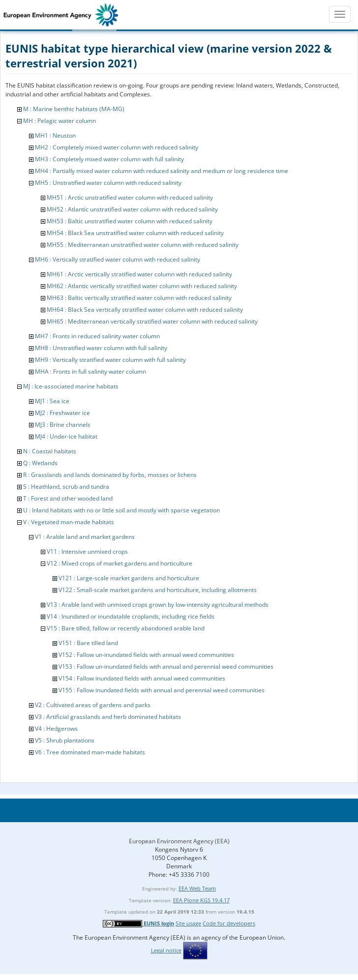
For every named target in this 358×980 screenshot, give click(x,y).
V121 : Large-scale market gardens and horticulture (129, 578)
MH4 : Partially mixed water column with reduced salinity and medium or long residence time (162, 171)
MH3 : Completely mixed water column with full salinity (109, 159)
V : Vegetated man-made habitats (69, 522)
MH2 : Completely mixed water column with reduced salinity (117, 147)
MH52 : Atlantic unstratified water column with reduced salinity (132, 209)
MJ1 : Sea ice (52, 401)
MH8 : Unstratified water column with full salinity (101, 348)
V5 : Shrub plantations (65, 740)
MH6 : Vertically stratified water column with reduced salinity (118, 259)
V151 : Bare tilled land (88, 643)
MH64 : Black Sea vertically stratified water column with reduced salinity (145, 310)
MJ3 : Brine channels (63, 425)
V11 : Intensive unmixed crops (87, 551)
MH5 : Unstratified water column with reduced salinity (108, 183)
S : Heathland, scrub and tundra (66, 487)
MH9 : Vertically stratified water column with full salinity (110, 360)
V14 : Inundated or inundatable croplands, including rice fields (131, 616)
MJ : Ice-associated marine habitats (71, 386)
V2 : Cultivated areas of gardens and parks (93, 705)
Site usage (188, 923)
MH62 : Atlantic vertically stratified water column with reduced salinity (142, 286)
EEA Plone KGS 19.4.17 (201, 900)
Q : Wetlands (40, 463)
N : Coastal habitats (50, 451)
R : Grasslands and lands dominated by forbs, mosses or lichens (110, 475)
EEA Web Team (197, 888)
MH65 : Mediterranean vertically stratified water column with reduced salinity (152, 321)
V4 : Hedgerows (56, 728)
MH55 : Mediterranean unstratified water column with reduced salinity (143, 245)
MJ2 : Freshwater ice (62, 413)
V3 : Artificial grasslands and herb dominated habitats (108, 717)
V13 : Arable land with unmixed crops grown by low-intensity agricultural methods (158, 605)
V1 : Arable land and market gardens (85, 537)
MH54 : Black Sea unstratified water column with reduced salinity (135, 233)
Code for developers (229, 923)
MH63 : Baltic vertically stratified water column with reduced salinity (139, 298)
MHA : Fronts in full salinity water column (90, 371)
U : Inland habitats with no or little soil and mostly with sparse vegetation (121, 510)
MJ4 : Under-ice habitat (66, 436)
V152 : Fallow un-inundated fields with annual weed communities (146, 655)
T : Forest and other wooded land (68, 498)
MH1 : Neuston (55, 135)
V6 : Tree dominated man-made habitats (90, 752)
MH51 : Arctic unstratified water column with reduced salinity (130, 197)
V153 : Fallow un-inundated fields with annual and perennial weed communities (166, 667)
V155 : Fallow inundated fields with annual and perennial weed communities (162, 690)
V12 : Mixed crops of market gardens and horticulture (119, 563)
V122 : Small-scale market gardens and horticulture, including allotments (158, 590)
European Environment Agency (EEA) (179, 841)
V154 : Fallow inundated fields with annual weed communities (142, 678)
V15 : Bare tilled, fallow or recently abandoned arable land (126, 628)
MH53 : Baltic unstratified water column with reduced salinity (130, 221)
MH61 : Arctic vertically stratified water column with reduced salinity (139, 274)
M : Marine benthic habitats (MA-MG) (74, 109)
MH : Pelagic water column (60, 121)
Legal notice (166, 950)
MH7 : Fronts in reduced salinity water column (97, 336)
